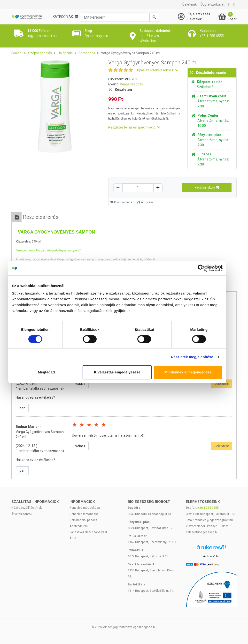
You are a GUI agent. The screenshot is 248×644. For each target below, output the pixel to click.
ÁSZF (73, 538)
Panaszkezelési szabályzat (88, 532)
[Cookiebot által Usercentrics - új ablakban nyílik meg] (208, 268)
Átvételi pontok (22, 514)
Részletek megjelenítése (199, 357)
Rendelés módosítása (85, 508)
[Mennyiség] (138, 188)
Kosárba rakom (207, 188)
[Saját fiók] (197, 17)
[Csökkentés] (118, 188)
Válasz (80, 384)
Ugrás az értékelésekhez (157, 70)
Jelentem (222, 384)
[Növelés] (158, 188)
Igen (22, 408)
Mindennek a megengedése (195, 372)
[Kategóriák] (65, 17)
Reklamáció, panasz (83, 520)
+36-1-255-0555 (208, 508)
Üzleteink (190, 4)
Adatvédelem (79, 526)
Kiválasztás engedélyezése (124, 372)
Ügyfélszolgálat (213, 4)
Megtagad (53, 372)
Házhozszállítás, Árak (27, 508)
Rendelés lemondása (84, 514)
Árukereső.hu (211, 556)
